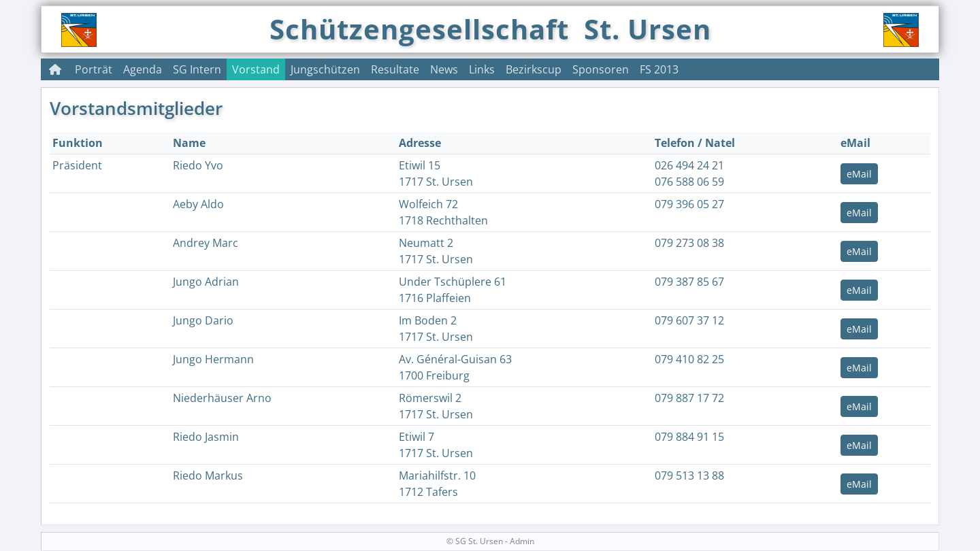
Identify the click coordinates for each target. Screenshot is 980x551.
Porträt (94, 69)
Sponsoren (601, 69)
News (444, 69)
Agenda (143, 69)
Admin (522, 541)
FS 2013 (659, 69)
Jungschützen (325, 69)
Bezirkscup (534, 69)
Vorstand (256, 69)
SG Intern (197, 69)
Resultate (395, 69)
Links (482, 69)
